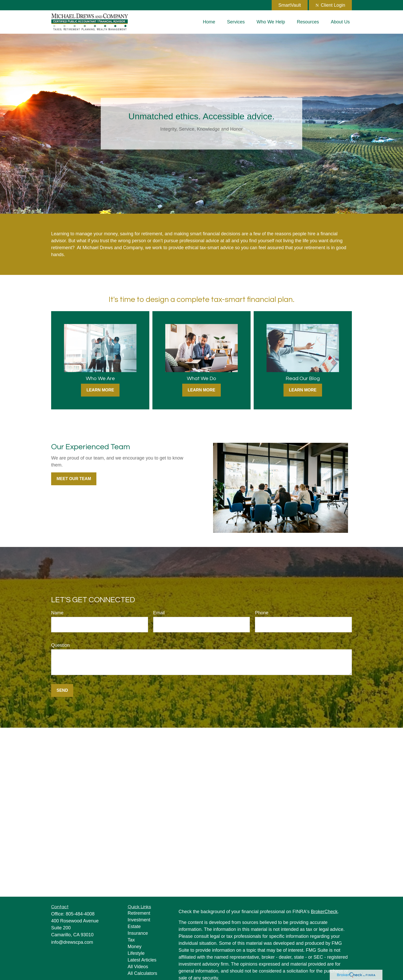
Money (135, 947)
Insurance (138, 933)
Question (60, 645)
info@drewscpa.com (72, 942)
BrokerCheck (324, 912)
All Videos (138, 967)
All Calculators (143, 973)
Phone (262, 613)
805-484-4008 (80, 914)
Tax (131, 940)
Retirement (139, 913)
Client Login (330, 5)
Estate (134, 927)
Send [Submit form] (62, 690)
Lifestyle (136, 953)
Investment (139, 920)
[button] (209, 22)
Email (159, 613)
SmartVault (290, 5)
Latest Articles (142, 960)
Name (57, 613)
